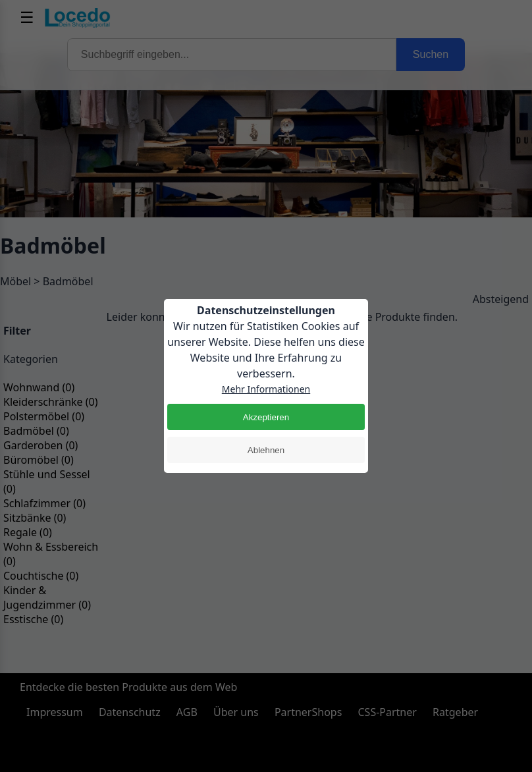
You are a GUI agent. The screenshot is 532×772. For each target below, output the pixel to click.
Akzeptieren (266, 417)
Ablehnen (266, 450)
